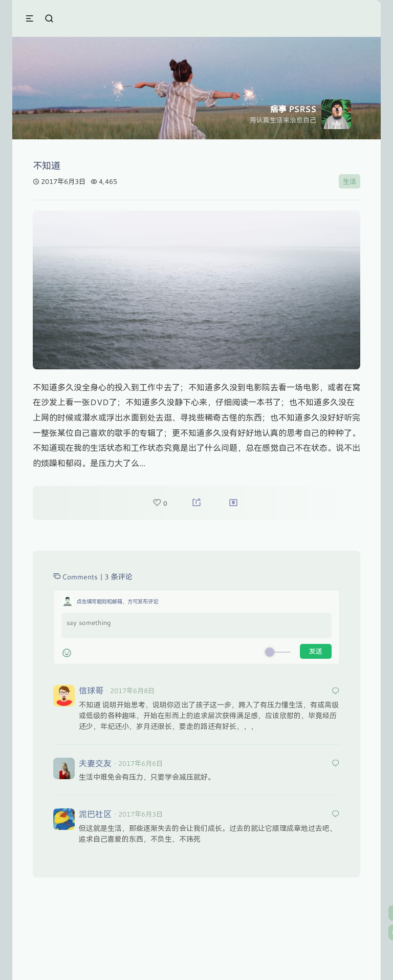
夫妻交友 (95, 763)
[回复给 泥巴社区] (336, 814)
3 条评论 (118, 577)
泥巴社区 (95, 814)
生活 (350, 181)
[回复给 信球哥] (336, 691)
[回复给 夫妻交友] (336, 764)
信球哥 (91, 690)
